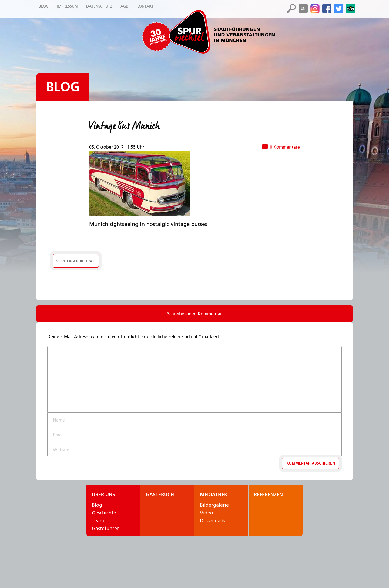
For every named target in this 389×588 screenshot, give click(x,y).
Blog (63, 87)
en (303, 8)
